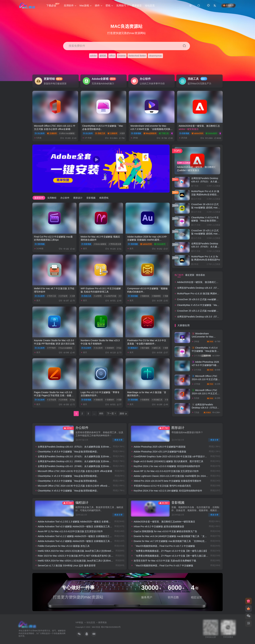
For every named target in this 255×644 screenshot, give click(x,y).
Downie (122, 56)
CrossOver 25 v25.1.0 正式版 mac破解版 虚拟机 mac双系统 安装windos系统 (206, 234)
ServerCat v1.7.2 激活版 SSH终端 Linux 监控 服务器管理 (67, 566)
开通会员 (228, 5)
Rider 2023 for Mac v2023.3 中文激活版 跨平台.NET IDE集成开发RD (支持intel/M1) (80, 556)
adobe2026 (198, 133)
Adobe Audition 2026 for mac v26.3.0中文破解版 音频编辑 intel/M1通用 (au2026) (147, 240)
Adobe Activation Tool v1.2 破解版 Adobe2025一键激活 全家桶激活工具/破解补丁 (79, 541)
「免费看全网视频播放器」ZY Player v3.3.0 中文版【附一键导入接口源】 (171, 551)
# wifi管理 (98, 296)
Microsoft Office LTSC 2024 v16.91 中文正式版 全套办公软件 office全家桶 (75, 471)
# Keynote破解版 (65, 348)
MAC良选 (96, 627)
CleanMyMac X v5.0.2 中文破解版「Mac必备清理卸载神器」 (68, 491)
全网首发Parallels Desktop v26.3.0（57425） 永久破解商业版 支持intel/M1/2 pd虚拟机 (81, 456)
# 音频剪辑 (145, 400)
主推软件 (52, 133)
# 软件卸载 (124, 133)
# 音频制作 (110, 400)
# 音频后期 (121, 400)
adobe (93, 56)
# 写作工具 (52, 296)
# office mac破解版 (67, 133)
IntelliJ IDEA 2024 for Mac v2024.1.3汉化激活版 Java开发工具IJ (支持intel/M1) (77, 561)
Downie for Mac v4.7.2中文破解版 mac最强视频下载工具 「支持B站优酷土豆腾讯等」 (177, 541)
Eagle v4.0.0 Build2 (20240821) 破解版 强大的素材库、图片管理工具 (168, 461)
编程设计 (82, 503)
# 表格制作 (110, 348)
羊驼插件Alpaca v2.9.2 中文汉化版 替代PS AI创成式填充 (162, 486)
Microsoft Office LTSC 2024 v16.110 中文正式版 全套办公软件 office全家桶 (205, 379)
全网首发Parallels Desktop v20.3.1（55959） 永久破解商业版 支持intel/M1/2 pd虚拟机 (81, 461)
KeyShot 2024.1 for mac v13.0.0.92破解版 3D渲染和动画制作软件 (167, 466)
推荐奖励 (102, 622)
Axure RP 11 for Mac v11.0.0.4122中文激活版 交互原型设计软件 (166, 471)
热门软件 (179, 275)
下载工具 (164, 133)
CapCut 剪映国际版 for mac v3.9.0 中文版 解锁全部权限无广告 (165, 531)
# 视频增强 (156, 296)
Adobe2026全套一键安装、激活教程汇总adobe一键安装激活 (164, 522)
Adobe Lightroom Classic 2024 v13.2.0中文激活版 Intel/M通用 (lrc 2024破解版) (173, 476)
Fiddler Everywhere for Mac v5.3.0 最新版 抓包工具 (64, 546)
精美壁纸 (104, 198)
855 (101, 413)
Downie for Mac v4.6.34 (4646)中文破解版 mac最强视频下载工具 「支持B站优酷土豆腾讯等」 (181, 536)
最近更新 (190, 275)
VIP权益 (79, 622)
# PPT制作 (52, 348)
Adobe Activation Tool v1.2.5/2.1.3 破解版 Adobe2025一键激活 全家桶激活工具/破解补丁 (82, 522)
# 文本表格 (63, 400)
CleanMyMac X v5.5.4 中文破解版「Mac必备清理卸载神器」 (205, 221)
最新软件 (39, 198)
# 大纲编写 (74, 296)
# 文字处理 (63, 296)
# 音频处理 (98, 400)
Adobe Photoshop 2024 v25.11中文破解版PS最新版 (160, 452)
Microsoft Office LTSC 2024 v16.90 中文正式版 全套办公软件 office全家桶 (75, 486)
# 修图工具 (156, 348)
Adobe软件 (211, 133)
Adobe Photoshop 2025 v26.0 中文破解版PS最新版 (160, 447)
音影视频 (136, 133)
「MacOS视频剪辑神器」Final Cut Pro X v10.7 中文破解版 (163, 566)
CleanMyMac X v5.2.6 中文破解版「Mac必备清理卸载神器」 (68, 476)
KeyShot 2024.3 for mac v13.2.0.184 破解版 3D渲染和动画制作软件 (168, 491)
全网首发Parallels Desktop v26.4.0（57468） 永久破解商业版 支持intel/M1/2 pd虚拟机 (81, 466)
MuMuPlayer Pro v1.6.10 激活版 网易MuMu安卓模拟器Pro (205, 194)
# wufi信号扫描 (110, 296)
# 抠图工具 (168, 348)
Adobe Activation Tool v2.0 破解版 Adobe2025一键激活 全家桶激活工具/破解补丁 (79, 526)
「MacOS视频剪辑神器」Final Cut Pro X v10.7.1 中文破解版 (164, 546)
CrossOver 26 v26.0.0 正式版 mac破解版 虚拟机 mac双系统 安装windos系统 (206, 207)
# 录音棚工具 (157, 400)
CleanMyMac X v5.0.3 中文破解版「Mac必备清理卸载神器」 (68, 481)
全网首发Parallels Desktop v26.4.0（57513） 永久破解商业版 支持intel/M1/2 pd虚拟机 (81, 447)
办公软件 (40, 133)
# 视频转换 (145, 296)
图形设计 (78, 198)
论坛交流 (91, 622)
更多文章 (118, 440)
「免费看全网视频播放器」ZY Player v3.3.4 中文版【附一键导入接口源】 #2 (172, 556)
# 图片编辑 (145, 348)
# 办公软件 (98, 348)
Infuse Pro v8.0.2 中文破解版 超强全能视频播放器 (159, 526)
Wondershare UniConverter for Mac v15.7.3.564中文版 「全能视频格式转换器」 (150, 129)
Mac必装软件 (150, 133)
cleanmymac (155, 56)
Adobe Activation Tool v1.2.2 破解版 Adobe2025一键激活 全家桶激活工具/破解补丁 (80, 536)
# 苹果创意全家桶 (116, 244)
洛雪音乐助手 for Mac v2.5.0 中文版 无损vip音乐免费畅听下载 (165, 561)
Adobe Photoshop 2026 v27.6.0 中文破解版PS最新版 (205, 365)
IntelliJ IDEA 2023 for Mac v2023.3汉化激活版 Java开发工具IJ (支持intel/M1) (76, 551)
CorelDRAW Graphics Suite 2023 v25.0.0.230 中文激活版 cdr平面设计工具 (171, 456)
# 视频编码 (168, 296)
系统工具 (100, 133)
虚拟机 (103, 56)
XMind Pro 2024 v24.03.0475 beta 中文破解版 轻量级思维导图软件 (168, 481)
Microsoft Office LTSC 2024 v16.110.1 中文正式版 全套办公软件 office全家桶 (206, 394)
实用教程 (52, 198)
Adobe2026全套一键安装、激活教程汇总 (208, 282)
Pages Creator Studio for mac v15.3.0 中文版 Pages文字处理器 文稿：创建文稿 (54, 395)
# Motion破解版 (100, 244)
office (112, 56)
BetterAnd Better (137, 56)
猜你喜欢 (201, 275)
